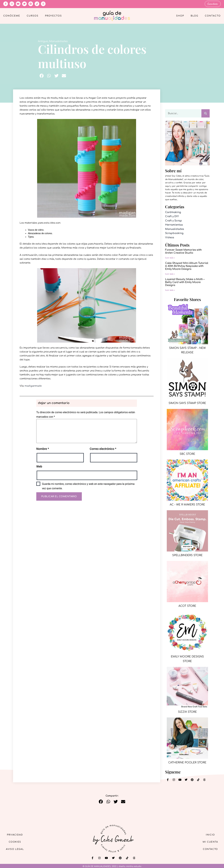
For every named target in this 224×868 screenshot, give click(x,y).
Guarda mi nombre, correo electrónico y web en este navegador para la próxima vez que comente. (88, 486)
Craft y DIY (172, 216)
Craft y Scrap (174, 221)
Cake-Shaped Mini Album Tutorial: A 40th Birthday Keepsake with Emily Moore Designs (187, 266)
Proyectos (53, 16)
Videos (170, 237)
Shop (180, 16)
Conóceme (12, 16)
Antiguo (43, 41)
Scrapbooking (174, 233)
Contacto (213, 16)
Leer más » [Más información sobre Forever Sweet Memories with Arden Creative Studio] (170, 257)
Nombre (43, 449)
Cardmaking (173, 212)
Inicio (209, 834)
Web (39, 466)
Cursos (33, 16)
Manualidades (58, 41)
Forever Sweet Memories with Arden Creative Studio (183, 251)
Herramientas (174, 225)
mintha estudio (134, 866)
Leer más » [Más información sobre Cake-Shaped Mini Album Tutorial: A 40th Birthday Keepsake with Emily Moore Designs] (170, 274)
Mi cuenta (209, 842)
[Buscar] (206, 113)
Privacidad (16, 834)
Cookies (17, 842)
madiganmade (33, 386)
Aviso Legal (16, 849)
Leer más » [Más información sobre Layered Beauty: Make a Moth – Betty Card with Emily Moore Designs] (170, 290)
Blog (194, 16)
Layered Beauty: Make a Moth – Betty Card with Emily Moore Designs (185, 282)
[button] (42, 75)
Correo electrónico (103, 449)
